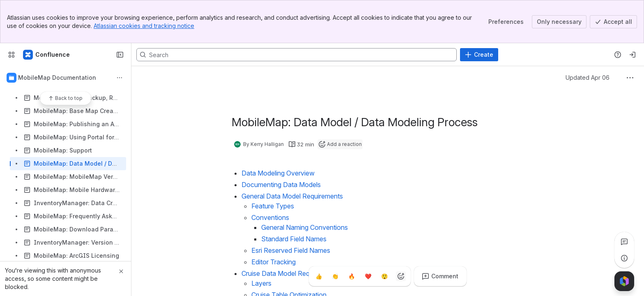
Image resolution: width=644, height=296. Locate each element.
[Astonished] (384, 276)
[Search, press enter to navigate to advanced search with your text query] (297, 55)
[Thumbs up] (319, 276)
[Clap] (335, 276)
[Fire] (352, 276)
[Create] (479, 55)
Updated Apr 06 (588, 77)
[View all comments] (624, 242)
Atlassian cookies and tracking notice (144, 26)
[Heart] (368, 276)
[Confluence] (47, 55)
